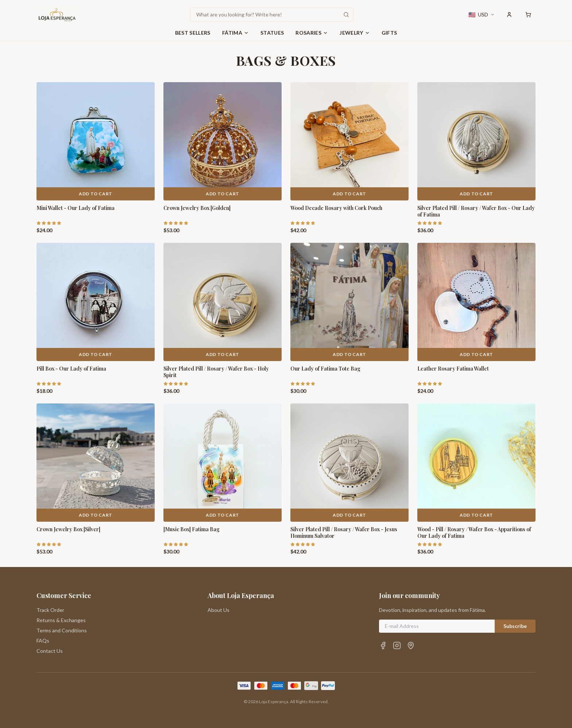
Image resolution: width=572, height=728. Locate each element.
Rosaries (312, 33)
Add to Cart (96, 194)
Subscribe (515, 626)
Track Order (50, 610)
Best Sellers (193, 33)
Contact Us (50, 651)
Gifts (389, 33)
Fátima (235, 33)
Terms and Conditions (62, 630)
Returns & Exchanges (61, 620)
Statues (272, 33)
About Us (219, 610)
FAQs (43, 641)
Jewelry (355, 33)
